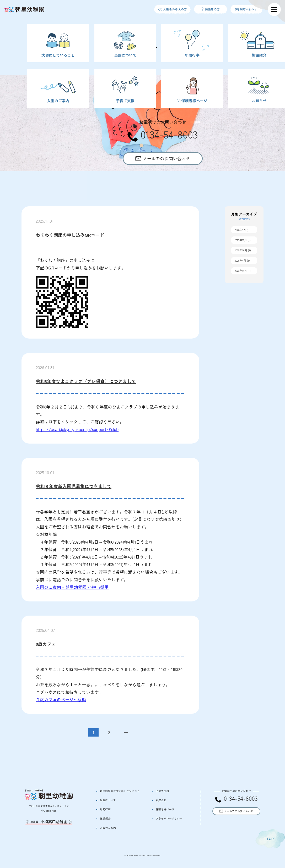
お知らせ (161, 800)
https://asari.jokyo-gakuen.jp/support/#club (77, 429)
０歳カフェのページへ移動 (61, 699)
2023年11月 (241, 271)
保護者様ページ (165, 809)
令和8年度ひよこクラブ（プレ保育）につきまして (86, 381)
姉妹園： (49, 822)
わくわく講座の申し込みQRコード (70, 235)
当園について (108, 800)
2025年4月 (240, 260)
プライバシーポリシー (169, 819)
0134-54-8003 (241, 798)
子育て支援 (162, 791)
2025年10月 (241, 250)
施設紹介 (105, 819)
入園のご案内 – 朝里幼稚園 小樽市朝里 (72, 587)
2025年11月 (241, 240)
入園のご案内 (108, 828)
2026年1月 (240, 230)
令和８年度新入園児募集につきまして (73, 486)
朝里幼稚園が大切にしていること (120, 791)
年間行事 (105, 809)
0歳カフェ (46, 644)
